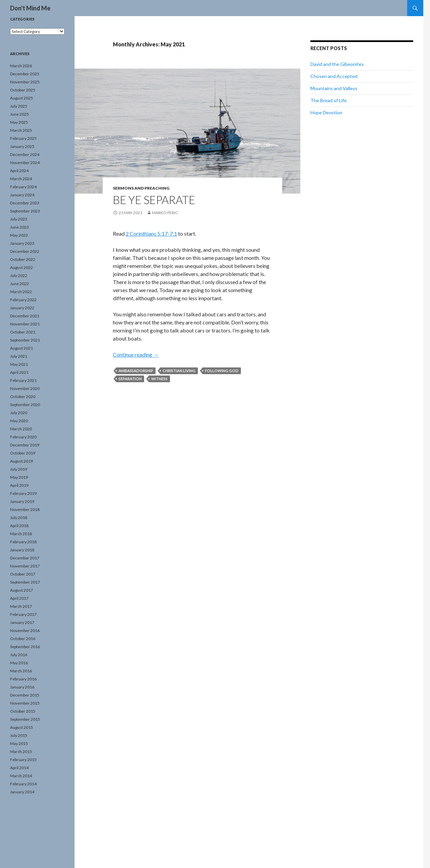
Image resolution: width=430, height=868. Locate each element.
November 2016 (25, 630)
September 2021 (25, 340)
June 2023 (19, 227)
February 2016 (23, 679)
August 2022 (21, 267)
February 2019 (23, 493)
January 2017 (22, 622)
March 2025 (21, 130)
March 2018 (21, 534)
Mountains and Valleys (334, 88)
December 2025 (25, 74)
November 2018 (25, 509)
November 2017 (25, 566)
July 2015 (19, 735)
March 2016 (21, 671)
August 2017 (21, 590)
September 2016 (25, 647)
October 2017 (23, 574)
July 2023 (19, 219)
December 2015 (25, 695)
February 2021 (23, 380)
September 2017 (25, 582)
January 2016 (22, 687)
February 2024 (23, 187)
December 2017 (25, 558)
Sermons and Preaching (141, 188)
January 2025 (22, 146)
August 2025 (21, 98)
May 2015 (19, 743)
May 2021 (19, 364)
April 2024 (19, 171)
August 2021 (21, 348)
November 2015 (25, 703)
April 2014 (19, 768)
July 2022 (19, 275)
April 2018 (19, 526)
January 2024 (22, 195)
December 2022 (25, 251)
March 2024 (21, 179)
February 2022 (23, 300)
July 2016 (19, 655)
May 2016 (19, 663)
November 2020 (25, 388)
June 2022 (19, 284)
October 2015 (23, 711)
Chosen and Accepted (334, 76)
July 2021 (19, 356)
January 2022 (22, 308)
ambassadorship (136, 371)
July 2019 (19, 469)
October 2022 (23, 259)
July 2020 (19, 413)
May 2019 (19, 477)
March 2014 (21, 776)
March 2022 (21, 292)
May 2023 (19, 235)
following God (222, 371)
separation (130, 379)
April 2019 (19, 485)
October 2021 (23, 332)
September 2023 (25, 211)
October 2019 (23, 453)
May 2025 (19, 122)
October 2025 (23, 90)
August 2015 (21, 727)
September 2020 (25, 405)
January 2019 (22, 501)
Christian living (179, 371)
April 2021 (19, 372)
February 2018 (23, 542)
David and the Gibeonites (337, 64)
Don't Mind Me (30, 8)
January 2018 (22, 550)
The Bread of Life (329, 100)
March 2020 (21, 429)
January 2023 (22, 243)
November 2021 (25, 324)
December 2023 (25, 203)
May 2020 (19, 421)
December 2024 (25, 154)
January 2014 (22, 792)
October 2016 (23, 639)
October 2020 (23, 397)
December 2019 (25, 445)
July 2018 (19, 518)
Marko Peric (165, 213)
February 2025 (23, 138)
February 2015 (23, 760)
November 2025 (25, 82)
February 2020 (23, 437)
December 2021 (25, 316)
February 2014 (23, 784)
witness (159, 379)
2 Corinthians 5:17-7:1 (151, 233)
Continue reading (136, 354)
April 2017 (19, 598)
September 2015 (25, 719)
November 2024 (25, 163)
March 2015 (21, 752)
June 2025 (19, 114)
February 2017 (23, 614)
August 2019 (21, 461)
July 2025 (19, 106)
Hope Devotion (326, 112)
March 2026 (21, 66)
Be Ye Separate (154, 200)
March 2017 (21, 606)
